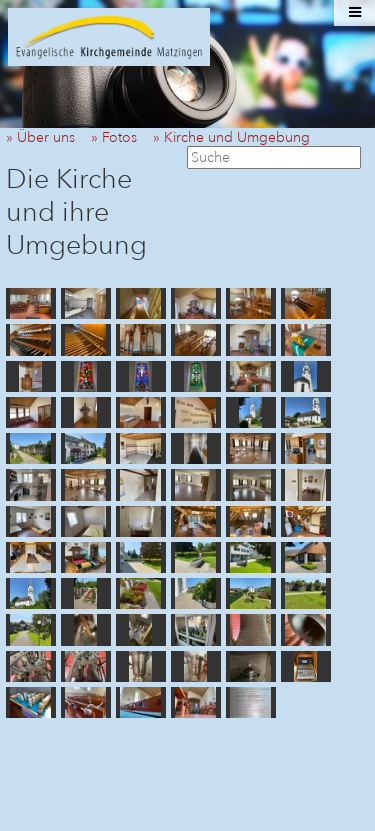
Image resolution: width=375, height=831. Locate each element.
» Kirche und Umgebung (237, 137)
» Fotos (120, 137)
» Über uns (46, 137)
